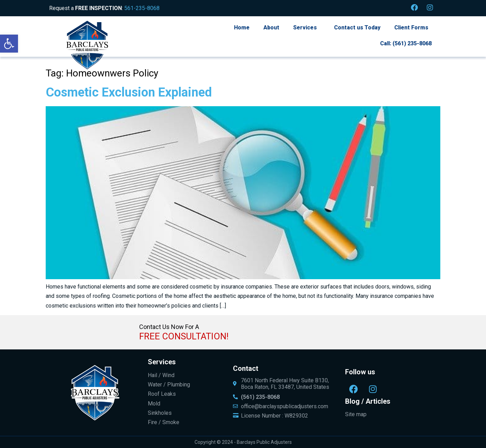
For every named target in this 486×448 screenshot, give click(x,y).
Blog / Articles (368, 401)
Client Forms (411, 28)
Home (242, 28)
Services (305, 28)
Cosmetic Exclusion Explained (129, 92)
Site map (356, 414)
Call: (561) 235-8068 (406, 43)
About (271, 28)
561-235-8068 (142, 8)
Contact (246, 368)
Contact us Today (357, 28)
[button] (9, 44)
